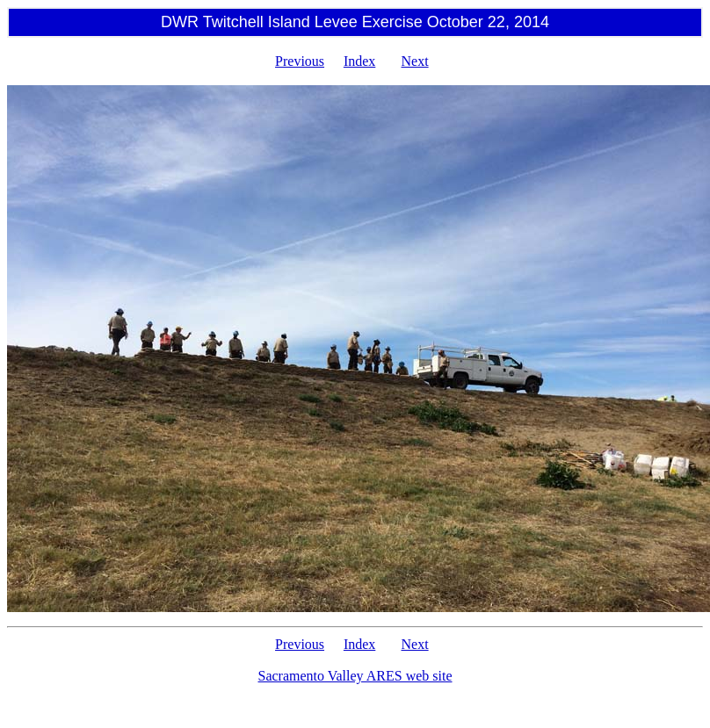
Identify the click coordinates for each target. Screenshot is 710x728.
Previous (300, 61)
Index (359, 61)
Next (415, 61)
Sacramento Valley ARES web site (355, 676)
